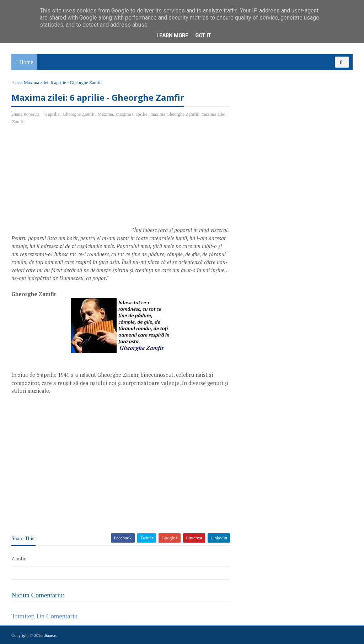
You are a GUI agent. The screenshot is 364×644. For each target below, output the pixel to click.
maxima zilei (214, 114)
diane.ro (51, 635)
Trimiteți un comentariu (44, 616)
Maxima (105, 114)
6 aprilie (52, 114)
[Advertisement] (71, 182)
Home (26, 62)
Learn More (172, 36)
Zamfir (18, 122)
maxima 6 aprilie (132, 114)
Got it (203, 36)
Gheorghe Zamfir (79, 114)
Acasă (17, 82)
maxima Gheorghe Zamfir (174, 114)
